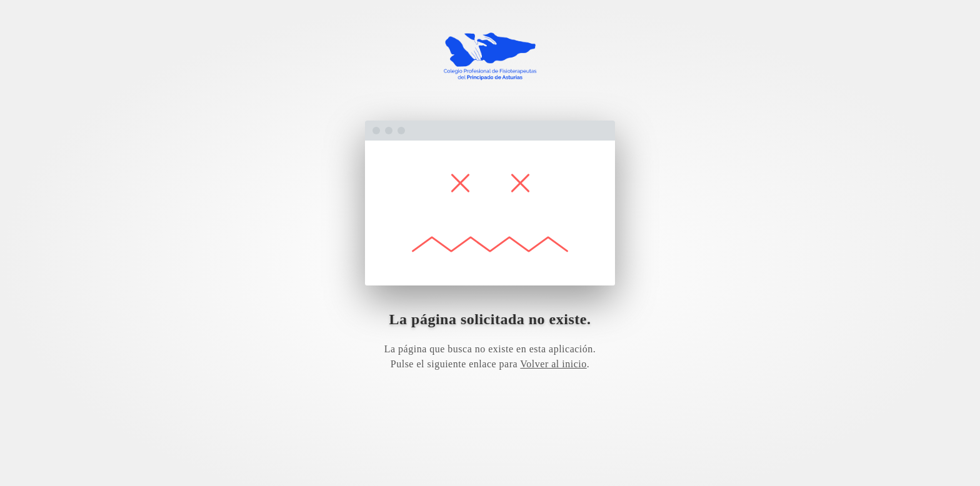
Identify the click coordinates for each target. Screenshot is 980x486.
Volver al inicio (553, 364)
